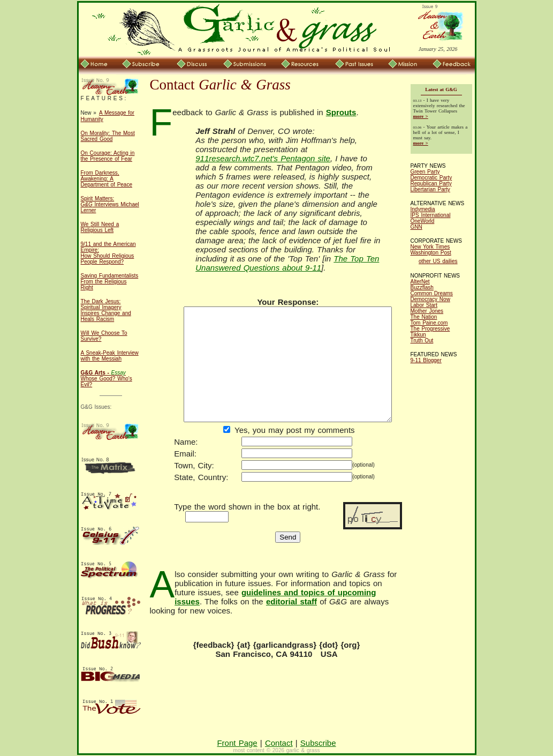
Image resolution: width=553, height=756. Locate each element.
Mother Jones (427, 311)
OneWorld (423, 221)
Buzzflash (422, 287)
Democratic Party (431, 178)
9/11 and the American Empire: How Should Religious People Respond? (108, 253)
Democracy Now (430, 299)
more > (421, 116)
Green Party (425, 172)
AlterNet (420, 282)
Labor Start (424, 305)
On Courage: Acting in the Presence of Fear (108, 156)
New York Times (430, 247)
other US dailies (438, 261)
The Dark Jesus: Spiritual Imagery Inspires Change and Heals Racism (106, 310)
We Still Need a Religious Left (100, 227)
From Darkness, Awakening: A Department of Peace (107, 179)
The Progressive (430, 329)
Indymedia (423, 209)
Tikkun (418, 335)
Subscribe (318, 743)
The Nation (424, 317)
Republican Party (431, 184)
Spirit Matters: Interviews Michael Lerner (110, 204)
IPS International (431, 215)
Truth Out (422, 340)
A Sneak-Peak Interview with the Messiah (110, 356)
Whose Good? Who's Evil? (107, 379)
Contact (279, 743)
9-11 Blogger (426, 360)
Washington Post (431, 253)
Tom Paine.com (429, 323)
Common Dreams (432, 293)
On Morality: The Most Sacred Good (108, 136)
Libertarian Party (430, 189)
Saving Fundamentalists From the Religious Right (110, 282)
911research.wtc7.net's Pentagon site (310, 162)
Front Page (237, 743)
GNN (416, 227)
